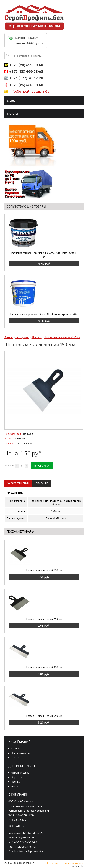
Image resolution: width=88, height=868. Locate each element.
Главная (9, 337)
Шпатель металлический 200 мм (44, 570)
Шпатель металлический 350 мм (44, 716)
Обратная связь (20, 773)
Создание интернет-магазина (65, 863)
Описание (42, 483)
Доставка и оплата (22, 753)
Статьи (15, 748)
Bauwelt (28, 434)
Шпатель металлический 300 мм (44, 667)
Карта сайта (18, 777)
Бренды (16, 782)
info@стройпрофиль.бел (31, 91)
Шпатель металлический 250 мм (44, 619)
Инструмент (22, 337)
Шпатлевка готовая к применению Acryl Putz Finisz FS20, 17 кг (44, 255)
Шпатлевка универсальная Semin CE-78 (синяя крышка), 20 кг (44, 314)
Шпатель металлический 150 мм (62, 337)
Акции (15, 786)
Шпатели (37, 337)
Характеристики (18, 483)
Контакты (17, 757)
